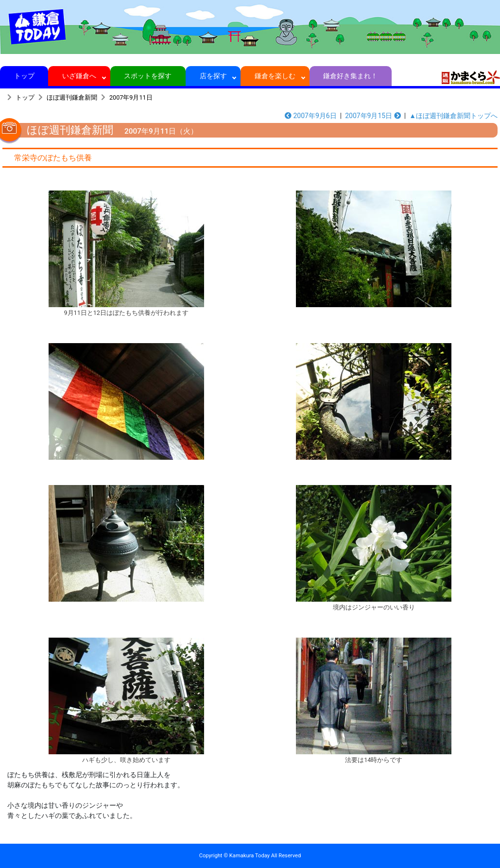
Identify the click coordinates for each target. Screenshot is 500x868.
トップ (24, 76)
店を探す (213, 76)
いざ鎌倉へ (79, 76)
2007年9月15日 (373, 116)
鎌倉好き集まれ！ (351, 76)
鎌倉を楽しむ (275, 76)
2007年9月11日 (131, 97)
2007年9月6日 (311, 116)
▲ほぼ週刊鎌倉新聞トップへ (453, 116)
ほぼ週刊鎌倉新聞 (72, 97)
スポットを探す (148, 76)
